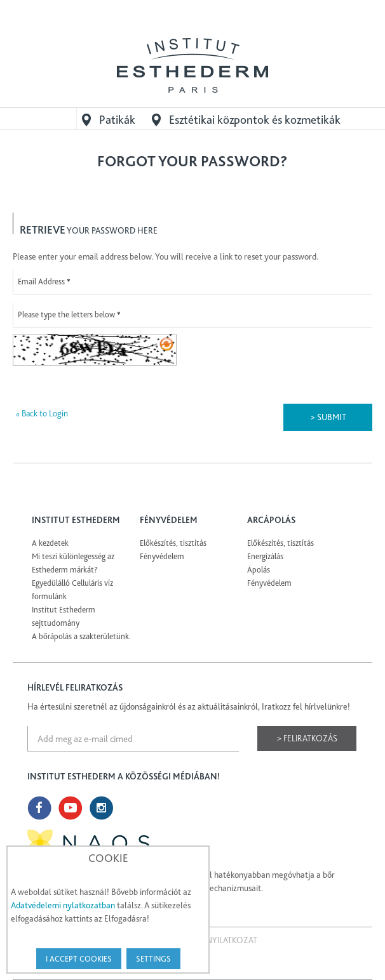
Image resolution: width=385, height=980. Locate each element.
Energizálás (265, 556)
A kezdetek (50, 543)
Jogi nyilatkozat (222, 940)
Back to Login (42, 413)
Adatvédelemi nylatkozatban (63, 905)
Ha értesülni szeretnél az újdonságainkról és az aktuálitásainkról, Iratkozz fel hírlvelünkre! (189, 706)
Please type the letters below (66, 315)
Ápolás (259, 570)
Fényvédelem (162, 556)
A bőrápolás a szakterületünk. (81, 636)
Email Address (41, 281)
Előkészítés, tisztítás (173, 543)
